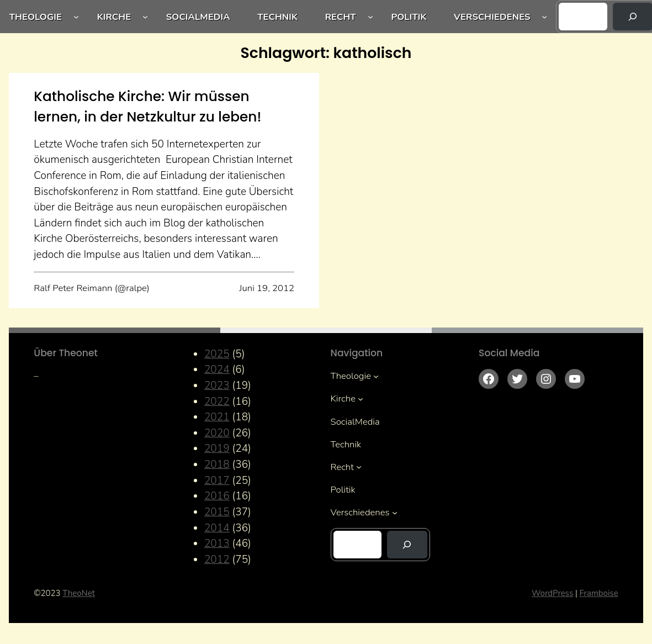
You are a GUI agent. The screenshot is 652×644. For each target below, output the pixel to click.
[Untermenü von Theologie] (76, 17)
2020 (217, 433)
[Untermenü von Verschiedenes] (544, 17)
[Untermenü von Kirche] (145, 17)
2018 (217, 464)
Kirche (114, 17)
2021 (217, 417)
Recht (341, 17)
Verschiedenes (492, 17)
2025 (217, 354)
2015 (217, 512)
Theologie (36, 17)
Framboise (599, 593)
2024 (217, 369)
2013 (217, 543)
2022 (217, 402)
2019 (217, 448)
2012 (217, 559)
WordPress (552, 593)
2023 (217, 386)
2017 (217, 481)
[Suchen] (407, 545)
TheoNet (79, 593)
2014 (217, 528)
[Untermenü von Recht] (370, 17)
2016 (217, 496)
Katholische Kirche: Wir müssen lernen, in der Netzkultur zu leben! (147, 107)
